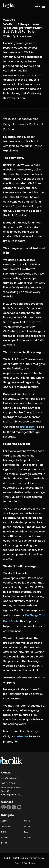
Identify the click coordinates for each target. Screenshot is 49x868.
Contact (28, 837)
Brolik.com (27, 427)
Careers (5, 837)
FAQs (27, 832)
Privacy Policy (37, 858)
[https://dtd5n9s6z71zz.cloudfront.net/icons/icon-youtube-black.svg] (19, 807)
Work (27, 821)
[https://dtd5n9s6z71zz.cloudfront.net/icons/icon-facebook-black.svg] (9, 807)
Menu (38, 6)
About (4, 821)
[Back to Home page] (9, 6)
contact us (21, 736)
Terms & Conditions (25, 863)
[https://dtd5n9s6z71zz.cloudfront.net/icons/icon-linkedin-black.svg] (14, 807)
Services (5, 826)
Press (4, 843)
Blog (3, 832)
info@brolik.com (10, 778)
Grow (27, 826)
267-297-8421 (8, 783)
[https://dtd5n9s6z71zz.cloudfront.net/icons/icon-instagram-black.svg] (3, 807)
